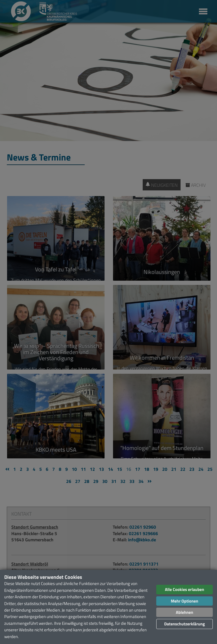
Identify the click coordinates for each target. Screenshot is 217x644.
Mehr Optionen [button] (184, 601)
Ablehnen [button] (184, 612)
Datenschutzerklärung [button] (185, 624)
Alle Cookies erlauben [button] (184, 589)
